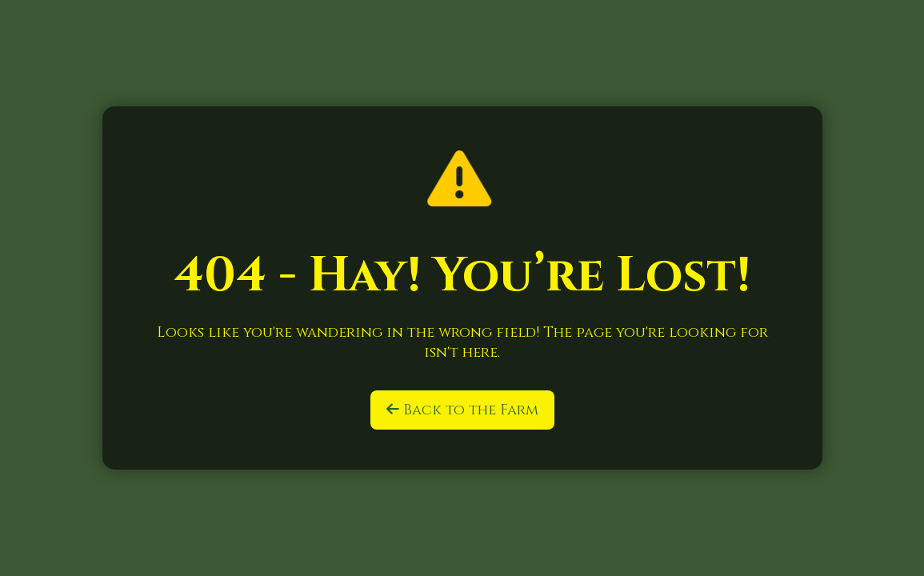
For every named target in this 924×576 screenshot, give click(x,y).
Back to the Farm (462, 410)
